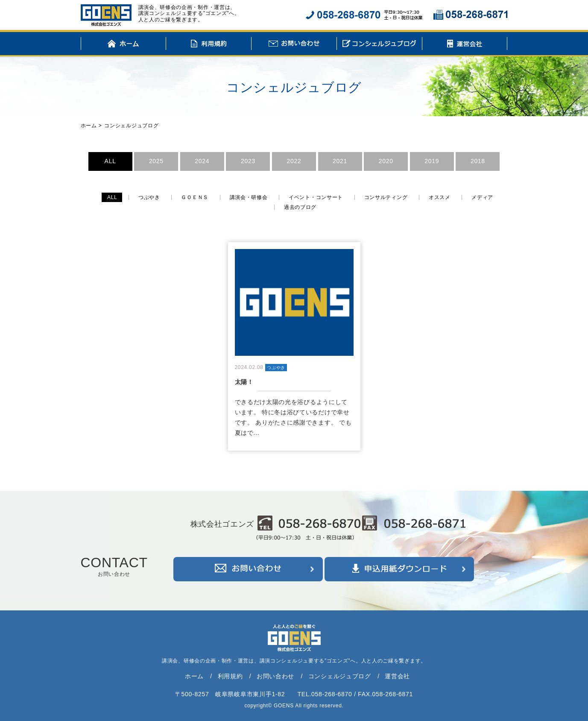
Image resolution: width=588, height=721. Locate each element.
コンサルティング (386, 197)
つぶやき (149, 197)
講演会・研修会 (249, 197)
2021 (340, 161)
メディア (482, 197)
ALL (110, 161)
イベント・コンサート (316, 197)
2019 (432, 161)
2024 (202, 161)
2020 (386, 161)
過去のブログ (300, 207)
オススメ (440, 197)
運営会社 (465, 45)
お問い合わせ (294, 45)
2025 (156, 161)
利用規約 (209, 45)
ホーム (124, 45)
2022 (294, 161)
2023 (248, 161)
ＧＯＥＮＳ (195, 197)
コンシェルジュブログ (379, 45)
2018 (478, 161)
